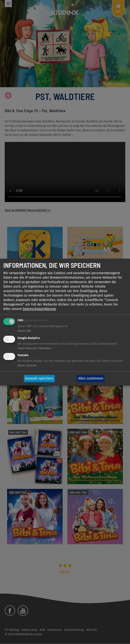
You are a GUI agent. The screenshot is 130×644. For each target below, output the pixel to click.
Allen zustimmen (91, 378)
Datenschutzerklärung (39, 309)
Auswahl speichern (39, 378)
